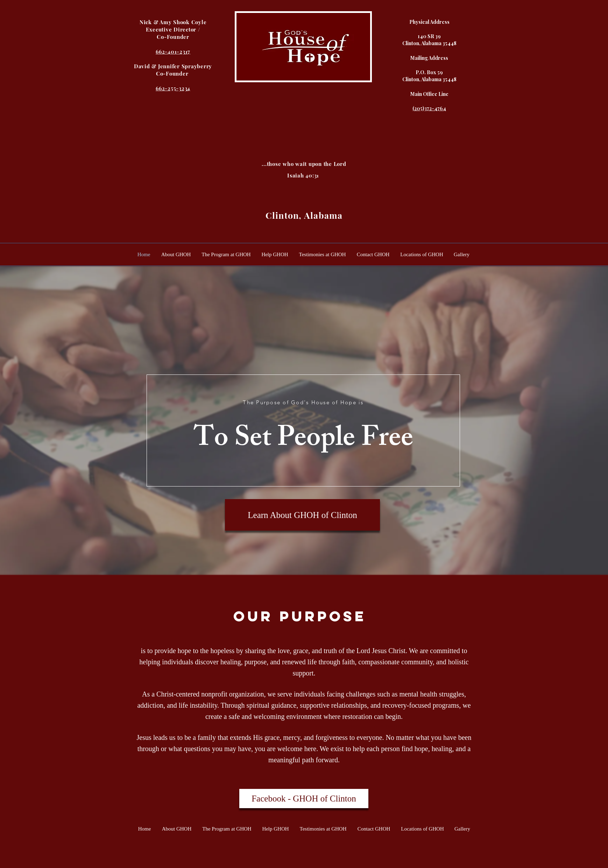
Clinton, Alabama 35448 (429, 43)
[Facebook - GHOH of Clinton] (304, 799)
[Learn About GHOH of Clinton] (302, 515)
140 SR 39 (429, 36)
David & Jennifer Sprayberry (173, 66)
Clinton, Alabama (304, 215)
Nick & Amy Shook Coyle (173, 22)
